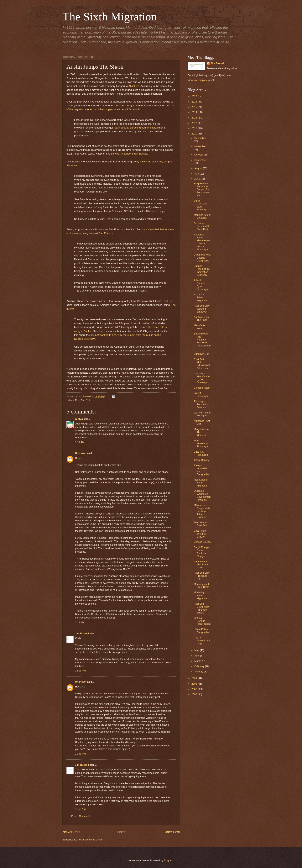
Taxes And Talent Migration (200, 297)
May (197, 650)
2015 (195, 107)
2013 (195, 118)
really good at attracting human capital (136, 128)
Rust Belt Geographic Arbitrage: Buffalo (202, 608)
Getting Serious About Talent (202, 621)
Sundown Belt (201, 354)
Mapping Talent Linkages (202, 216)
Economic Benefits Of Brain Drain (201, 226)
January (199, 672)
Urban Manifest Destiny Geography (202, 258)
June (197, 179)
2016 (195, 102)
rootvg (79, 419)
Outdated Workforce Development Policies (202, 495)
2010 (195, 134)
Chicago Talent (202, 388)
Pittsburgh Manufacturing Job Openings (202, 378)
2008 (195, 684)
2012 (195, 123)
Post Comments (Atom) (91, 840)
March (198, 661)
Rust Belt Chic (83, 400)
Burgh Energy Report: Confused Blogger (201, 552)
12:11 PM (80, 671)
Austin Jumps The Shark (201, 318)
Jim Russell (82, 633)
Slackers (134, 86)
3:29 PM (80, 442)
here (117, 105)
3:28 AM (80, 622)
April (197, 656)
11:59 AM (80, 809)
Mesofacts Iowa (199, 327)
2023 (195, 96)
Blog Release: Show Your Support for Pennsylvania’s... (202, 189)
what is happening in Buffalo (131, 154)
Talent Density (202, 460)
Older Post (172, 832)
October (199, 155)
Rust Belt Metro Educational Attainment (202, 364)
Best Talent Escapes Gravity (200, 534)
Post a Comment (81, 816)
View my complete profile (201, 80)
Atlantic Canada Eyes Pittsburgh (201, 285)
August (199, 168)
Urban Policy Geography (201, 631)
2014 (195, 112)
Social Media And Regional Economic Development (202, 341)
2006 (195, 694)
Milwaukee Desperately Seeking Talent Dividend (202, 511)
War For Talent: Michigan (202, 414)
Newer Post (71, 832)
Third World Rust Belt (200, 524)
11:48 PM (80, 754)
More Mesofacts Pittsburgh (201, 444)
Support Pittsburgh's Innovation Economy (202, 270)
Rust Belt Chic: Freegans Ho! (202, 576)
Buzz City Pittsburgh (201, 453)
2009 (195, 678)
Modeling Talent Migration (200, 595)
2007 (195, 689)
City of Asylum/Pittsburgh (202, 640)
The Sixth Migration (110, 17)
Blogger (168, 860)
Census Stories (202, 542)
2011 (195, 128)
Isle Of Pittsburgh (201, 394)
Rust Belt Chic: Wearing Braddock (202, 309)
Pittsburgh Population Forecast (201, 404)
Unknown (81, 453)
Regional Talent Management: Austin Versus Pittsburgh (202, 242)
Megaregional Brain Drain (201, 586)
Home (122, 832)
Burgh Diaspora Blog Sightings (200, 205)
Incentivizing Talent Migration (201, 483)
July (197, 174)
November (200, 146)
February (200, 666)
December (200, 138)
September (200, 160)
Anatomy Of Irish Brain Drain (201, 565)
